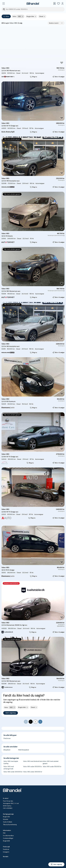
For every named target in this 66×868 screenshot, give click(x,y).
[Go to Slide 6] (35, 63)
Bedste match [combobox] (54, 23)
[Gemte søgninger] (54, 4)
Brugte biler (6, 817)
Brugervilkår (6, 841)
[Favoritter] (58, 4)
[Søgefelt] (34, 9)
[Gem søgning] (56, 864)
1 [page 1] (31, 722)
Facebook (6, 849)
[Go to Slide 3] (32, 63)
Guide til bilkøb (8, 822)
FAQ (4, 833)
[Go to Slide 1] (30, 63)
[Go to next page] (40, 722)
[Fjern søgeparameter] (36, 16)
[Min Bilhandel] (62, 4)
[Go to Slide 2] (31, 63)
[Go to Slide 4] (33, 63)
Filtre (6, 16)
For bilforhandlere (8, 836)
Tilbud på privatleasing (10, 824)
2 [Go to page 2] (35, 722)
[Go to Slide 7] (36, 63)
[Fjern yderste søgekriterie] (23, 16)
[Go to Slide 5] (34, 63)
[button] (33, 46)
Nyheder (6, 819)
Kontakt (6, 857)
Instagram (6, 852)
